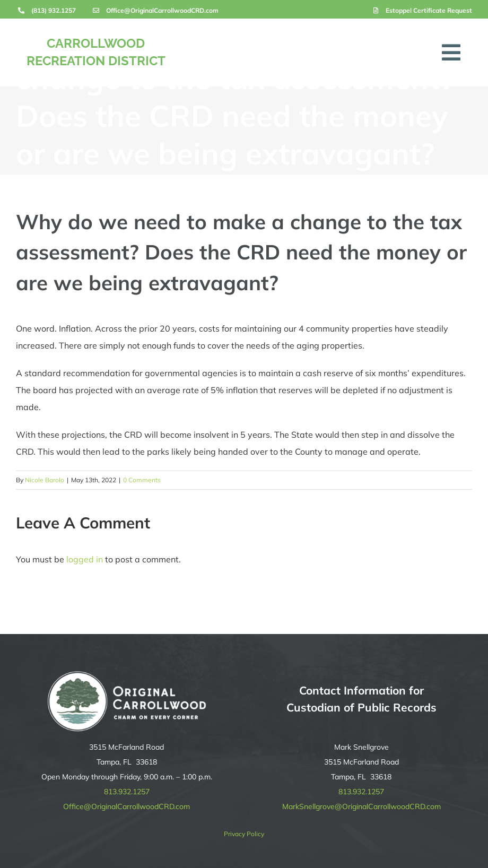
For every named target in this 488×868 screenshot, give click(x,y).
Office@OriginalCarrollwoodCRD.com (162, 10)
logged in (85, 559)
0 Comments (142, 480)
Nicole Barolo (45, 480)
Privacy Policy (244, 834)
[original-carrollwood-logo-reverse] (127, 675)
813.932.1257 (127, 792)
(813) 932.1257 (54, 10)
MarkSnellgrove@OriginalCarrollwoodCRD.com (361, 806)
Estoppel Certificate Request (429, 10)
